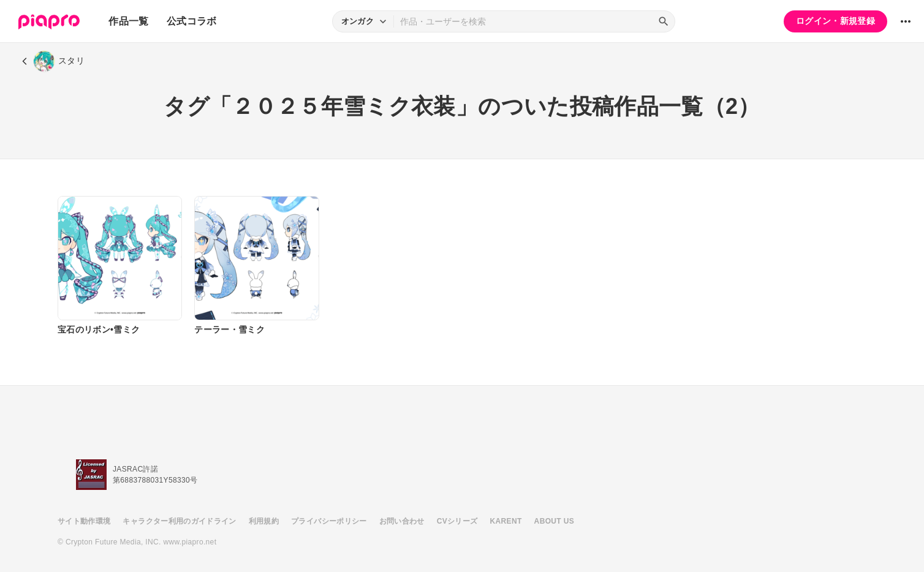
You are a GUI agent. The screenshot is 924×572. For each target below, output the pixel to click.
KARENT (506, 521)
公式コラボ (192, 21)
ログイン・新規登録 (835, 21)
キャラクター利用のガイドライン (179, 521)
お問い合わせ (402, 521)
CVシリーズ (457, 521)
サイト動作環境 (84, 521)
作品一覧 (128, 21)
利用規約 (264, 521)
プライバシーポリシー (329, 521)
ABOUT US (554, 521)
